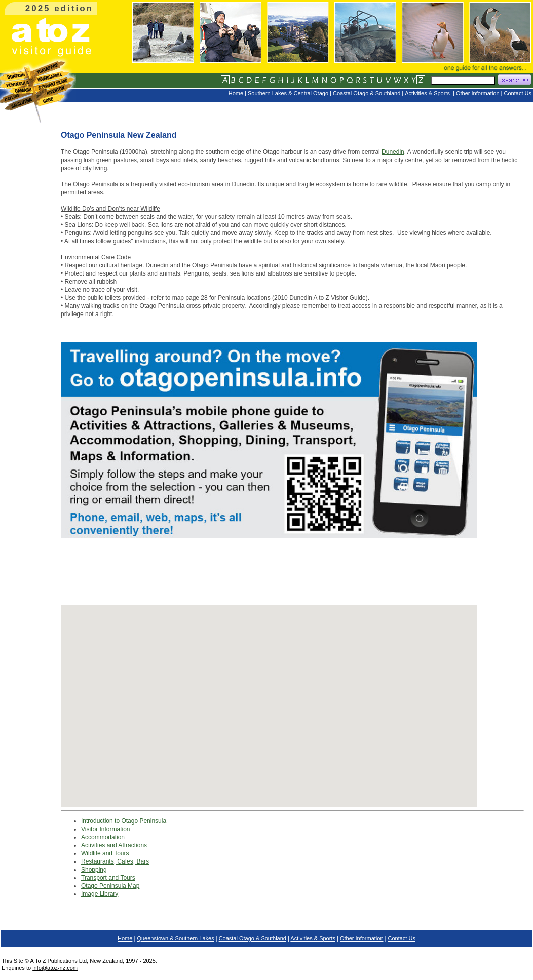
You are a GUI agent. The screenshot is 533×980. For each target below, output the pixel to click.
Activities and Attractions (114, 845)
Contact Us (402, 938)
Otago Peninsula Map (110, 886)
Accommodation (103, 837)
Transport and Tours (108, 878)
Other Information (362, 938)
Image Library (100, 894)
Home (125, 938)
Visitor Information (106, 829)
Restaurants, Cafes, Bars (115, 861)
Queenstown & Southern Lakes (175, 938)
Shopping (94, 870)
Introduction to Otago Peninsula (124, 821)
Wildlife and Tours (105, 853)
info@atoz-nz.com (55, 968)
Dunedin (393, 152)
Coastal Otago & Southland (253, 938)
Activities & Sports (313, 938)
